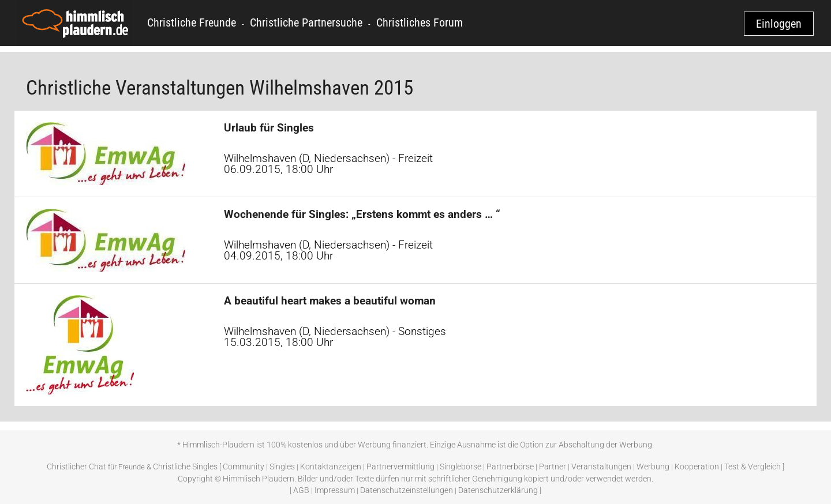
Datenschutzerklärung (498, 490)
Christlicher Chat (76, 467)
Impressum (335, 490)
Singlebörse (461, 467)
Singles (282, 467)
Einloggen (779, 24)
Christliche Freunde (192, 22)
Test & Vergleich (753, 467)
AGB (301, 490)
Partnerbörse (510, 467)
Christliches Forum (420, 22)
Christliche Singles (185, 467)
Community (244, 467)
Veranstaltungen (601, 467)
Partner (553, 467)
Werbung (653, 467)
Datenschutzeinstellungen (407, 490)
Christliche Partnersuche (306, 22)
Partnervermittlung (400, 467)
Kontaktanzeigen (331, 467)
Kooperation (697, 467)
